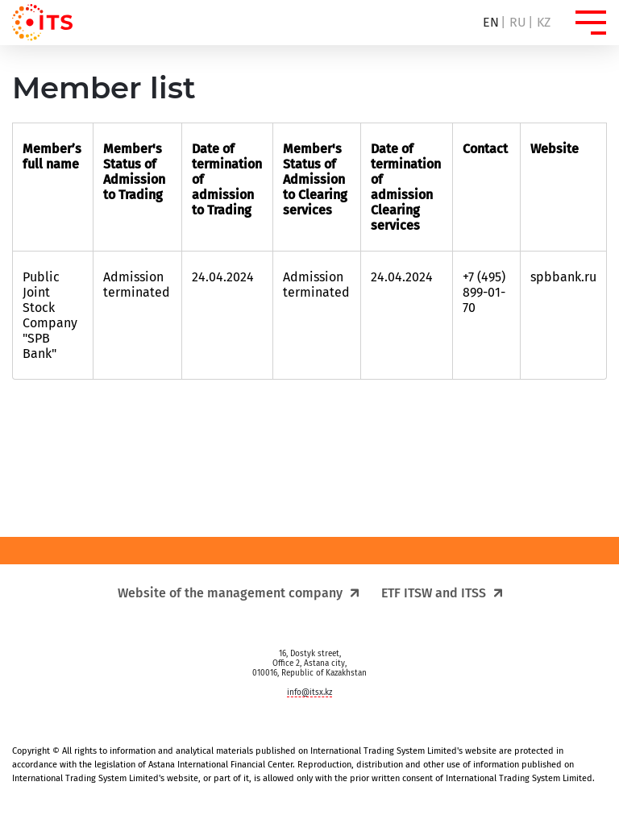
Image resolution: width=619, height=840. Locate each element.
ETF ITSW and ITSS (442, 593)
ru (518, 22)
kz (544, 22)
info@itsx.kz (309, 692)
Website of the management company (238, 593)
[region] (309, 119)
